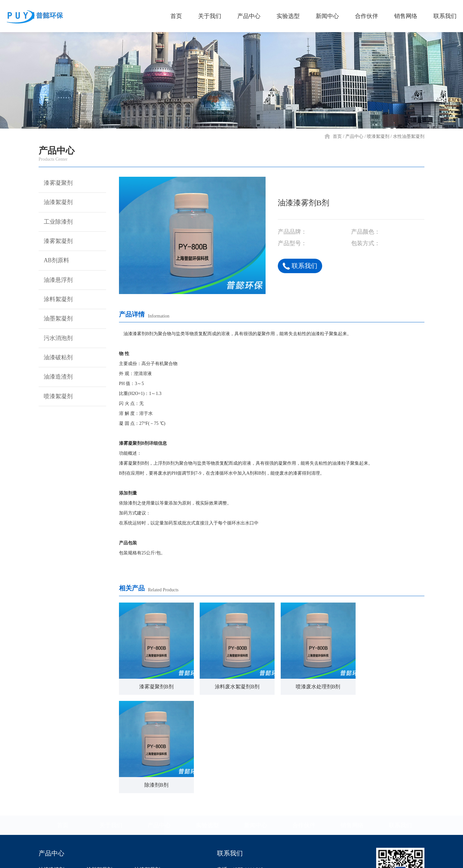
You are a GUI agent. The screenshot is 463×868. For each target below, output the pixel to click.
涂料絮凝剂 (56, 301)
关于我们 (111, 727)
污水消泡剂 (56, 340)
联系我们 (300, 266)
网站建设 (415, 858)
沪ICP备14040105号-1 (270, 858)
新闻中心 (256, 727)
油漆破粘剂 (56, 360)
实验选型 (207, 727)
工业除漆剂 (56, 222)
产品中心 (354, 136)
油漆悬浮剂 (56, 281)
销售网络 (352, 727)
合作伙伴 (304, 727)
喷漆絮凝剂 (378, 136)
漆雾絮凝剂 (56, 242)
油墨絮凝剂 (56, 320)
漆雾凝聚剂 (56, 183)
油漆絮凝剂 (56, 203)
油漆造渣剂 (56, 379)
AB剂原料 (54, 262)
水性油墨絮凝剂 (409, 136)
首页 (337, 136)
